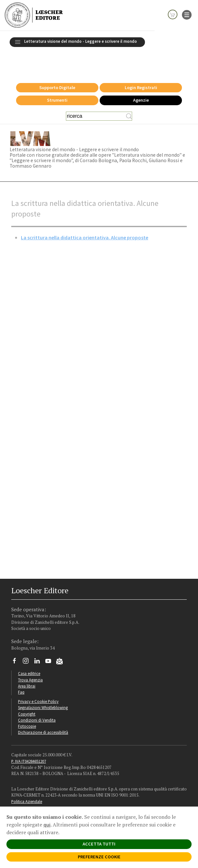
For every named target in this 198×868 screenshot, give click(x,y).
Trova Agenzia (30, 657)
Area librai (27, 663)
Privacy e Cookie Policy (38, 678)
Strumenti (57, 77)
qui (47, 825)
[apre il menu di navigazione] (187, 14)
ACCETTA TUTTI (99, 844)
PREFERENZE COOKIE (99, 857)
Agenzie (141, 77)
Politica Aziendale (27, 778)
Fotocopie (27, 703)
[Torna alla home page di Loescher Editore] (34, 15)
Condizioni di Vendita (37, 697)
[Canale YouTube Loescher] (51, 639)
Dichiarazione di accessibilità (43, 709)
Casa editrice (29, 650)
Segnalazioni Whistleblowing (43, 684)
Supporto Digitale (57, 64)
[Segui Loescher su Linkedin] (39, 639)
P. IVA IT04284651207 (29, 738)
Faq (21, 669)
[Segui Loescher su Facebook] (17, 639)
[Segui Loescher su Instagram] (28, 639)
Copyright (27, 691)
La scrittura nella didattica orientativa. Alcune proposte (85, 214)
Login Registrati (141, 64)
